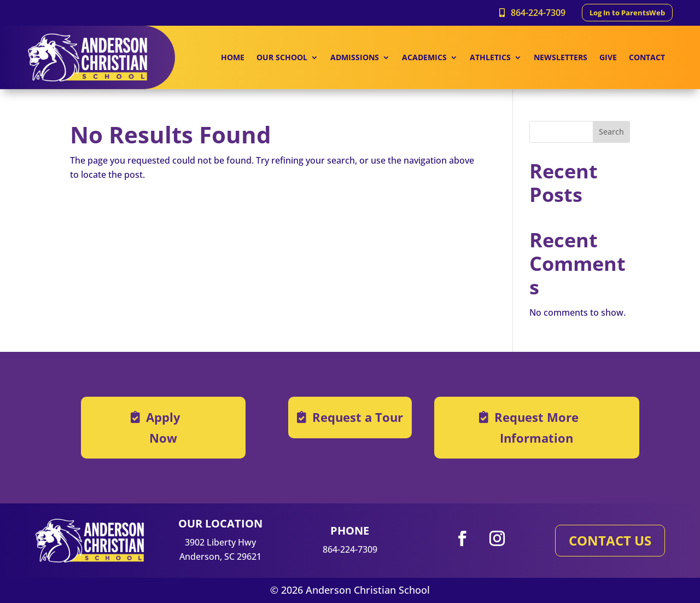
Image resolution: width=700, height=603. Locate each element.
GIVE (608, 58)
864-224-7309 (538, 13)
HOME (233, 58)
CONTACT (647, 58)
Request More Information (536, 427)
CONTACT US (610, 540)
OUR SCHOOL (282, 58)
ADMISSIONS (355, 58)
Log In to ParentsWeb (627, 13)
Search (611, 132)
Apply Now (163, 427)
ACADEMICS (424, 58)
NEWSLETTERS (561, 58)
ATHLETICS (490, 58)
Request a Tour (358, 417)
